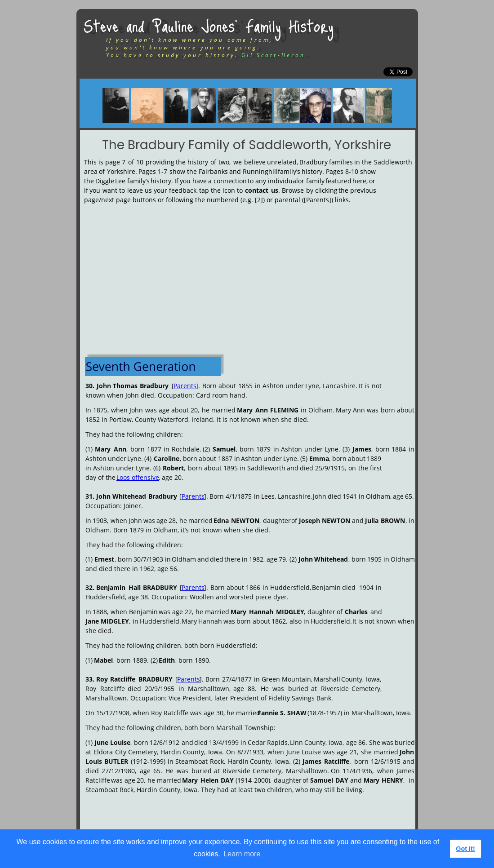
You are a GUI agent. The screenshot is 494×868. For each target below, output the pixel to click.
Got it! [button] (465, 849)
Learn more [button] (242, 854)
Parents (185, 386)
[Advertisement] (250, 277)
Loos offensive (138, 477)
